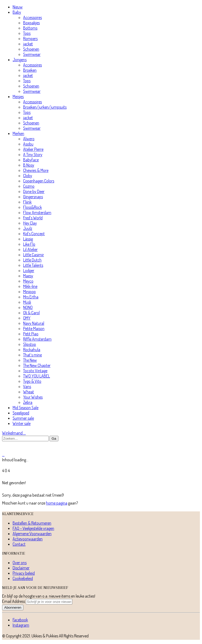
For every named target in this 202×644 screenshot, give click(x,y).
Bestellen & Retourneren (32, 523)
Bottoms (30, 28)
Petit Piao (31, 334)
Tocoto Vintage (35, 371)
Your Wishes (33, 397)
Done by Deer (34, 191)
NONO (28, 307)
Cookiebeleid (23, 578)
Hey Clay (30, 223)
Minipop (29, 292)
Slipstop (30, 344)
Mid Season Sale (26, 408)
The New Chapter (37, 365)
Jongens (20, 60)
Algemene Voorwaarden (32, 534)
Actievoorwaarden (28, 539)
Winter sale (22, 423)
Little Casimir (34, 255)
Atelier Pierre (33, 149)
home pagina (57, 503)
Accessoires (32, 17)
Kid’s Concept (34, 234)
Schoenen (31, 49)
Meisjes (18, 96)
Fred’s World (33, 218)
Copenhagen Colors (39, 181)
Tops (27, 33)
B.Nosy (29, 165)
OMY (27, 318)
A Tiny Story (33, 154)
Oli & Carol (31, 313)
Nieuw (18, 7)
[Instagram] (21, 625)
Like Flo (29, 244)
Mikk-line (30, 286)
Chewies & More (36, 170)
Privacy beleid (24, 573)
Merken (18, 133)
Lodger (29, 270)
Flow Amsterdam (37, 212)
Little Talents (33, 265)
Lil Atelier (30, 249)
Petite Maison (34, 328)
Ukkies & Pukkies (45, 636)
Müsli (27, 302)
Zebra (28, 402)
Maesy (28, 276)
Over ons (20, 563)
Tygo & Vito (32, 381)
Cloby (28, 176)
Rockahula (32, 350)
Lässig (28, 239)
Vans (27, 386)
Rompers (30, 38)
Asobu (28, 144)
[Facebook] (20, 620)
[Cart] (3, 454)
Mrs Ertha (31, 297)
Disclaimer (21, 568)
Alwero (29, 139)
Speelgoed (21, 413)
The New (30, 360)
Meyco (28, 281)
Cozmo (29, 186)
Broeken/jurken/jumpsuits (45, 107)
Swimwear (32, 54)
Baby (17, 12)
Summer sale (23, 418)
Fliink (27, 202)
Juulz (28, 228)
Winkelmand (14, 433)
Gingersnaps (33, 197)
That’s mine (32, 355)
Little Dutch (32, 260)
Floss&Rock (32, 207)
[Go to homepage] (27, 449)
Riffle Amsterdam (37, 339)
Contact (19, 544)
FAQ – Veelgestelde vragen (33, 528)
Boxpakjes (31, 23)
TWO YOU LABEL (37, 376)
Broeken (30, 70)
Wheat (29, 392)
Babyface (31, 160)
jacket (28, 44)
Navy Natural (34, 323)
